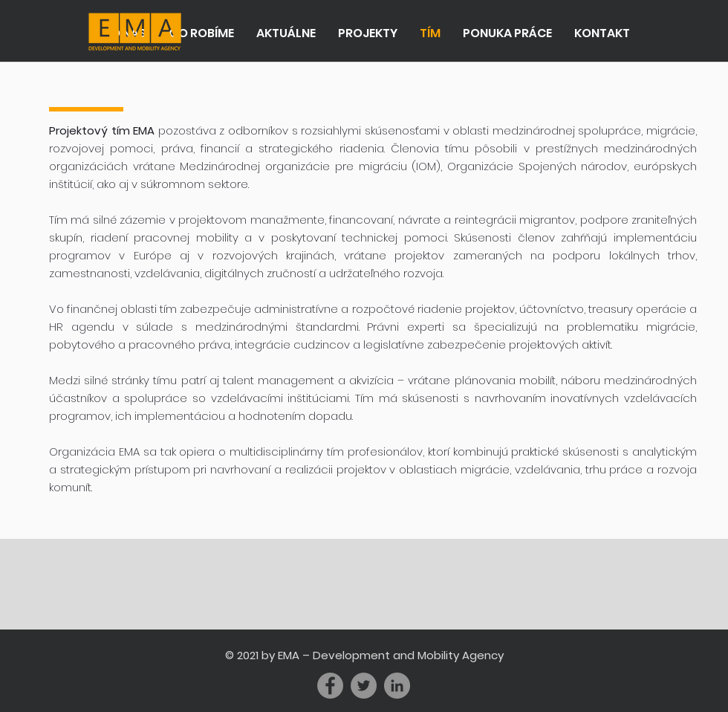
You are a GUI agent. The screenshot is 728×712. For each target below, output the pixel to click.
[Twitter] (364, 686)
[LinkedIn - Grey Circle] (397, 686)
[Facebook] (330, 686)
